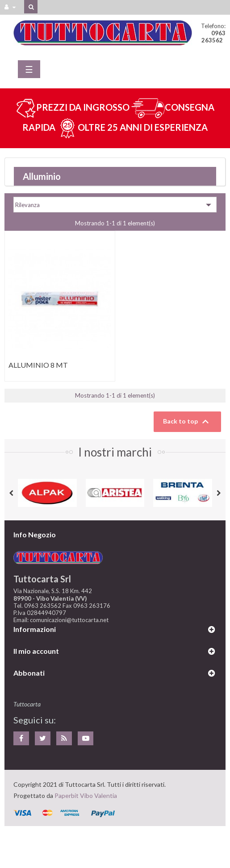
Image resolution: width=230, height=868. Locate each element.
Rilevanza (115, 205)
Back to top (187, 422)
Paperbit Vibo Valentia (86, 795)
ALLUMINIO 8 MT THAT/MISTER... (38, 369)
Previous (11, 493)
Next (219, 493)
